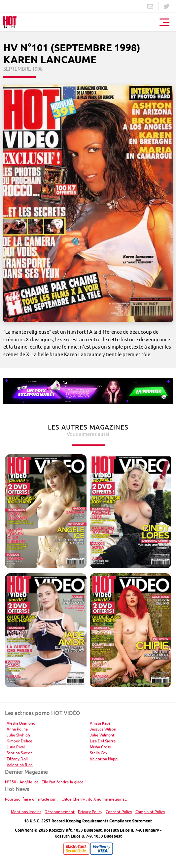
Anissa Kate (100, 723)
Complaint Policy (150, 812)
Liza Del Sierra (103, 741)
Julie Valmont (102, 735)
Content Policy (119, 812)
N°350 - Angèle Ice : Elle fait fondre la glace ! (45, 782)
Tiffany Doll (17, 759)
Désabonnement (60, 812)
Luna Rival (16, 747)
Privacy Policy (90, 812)
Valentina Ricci (20, 765)
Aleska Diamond (21, 723)
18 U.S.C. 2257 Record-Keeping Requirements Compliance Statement (88, 821)
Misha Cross (100, 747)
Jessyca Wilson (103, 729)
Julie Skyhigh (18, 735)
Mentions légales (26, 812)
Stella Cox (99, 753)
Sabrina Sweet (19, 753)
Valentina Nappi (104, 759)
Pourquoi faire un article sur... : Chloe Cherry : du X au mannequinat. (66, 799)
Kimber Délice (19, 741)
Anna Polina (17, 729)
